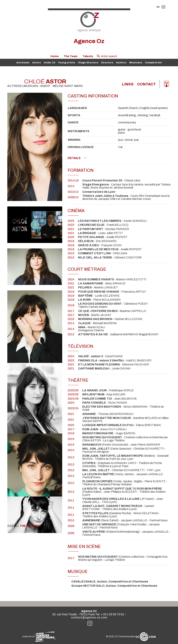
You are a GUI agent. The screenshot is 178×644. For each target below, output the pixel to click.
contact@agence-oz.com (89, 617)
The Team (71, 56)
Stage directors (88, 63)
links (128, 84)
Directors (107, 63)
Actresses (23, 63)
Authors (121, 63)
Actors (36, 63)
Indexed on (39, 637)
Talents (88, 56)
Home (55, 56)
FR (158, 7)
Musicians (136, 63)
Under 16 (49, 63)
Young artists (67, 63)
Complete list (153, 63)
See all (27, 526)
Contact (147, 84)
